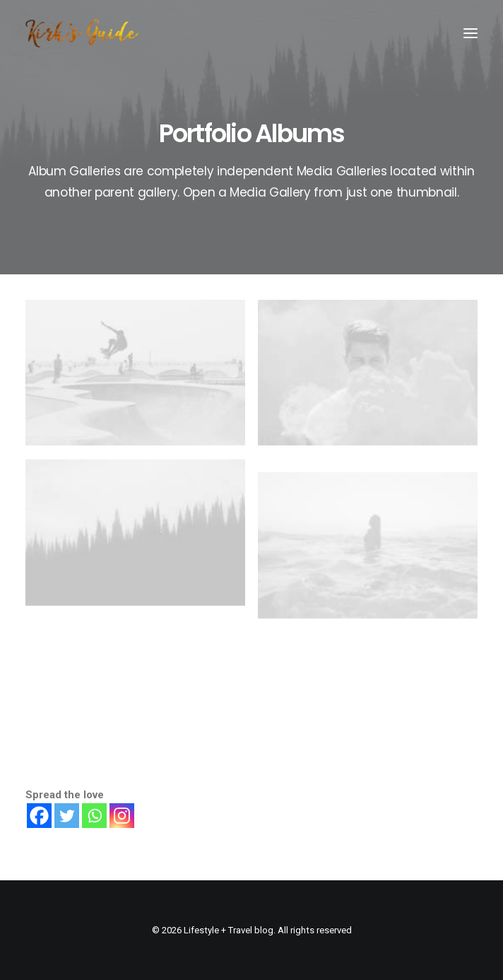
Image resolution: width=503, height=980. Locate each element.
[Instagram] (122, 816)
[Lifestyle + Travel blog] (82, 33)
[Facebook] (39, 816)
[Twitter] (67, 816)
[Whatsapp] (94, 816)
